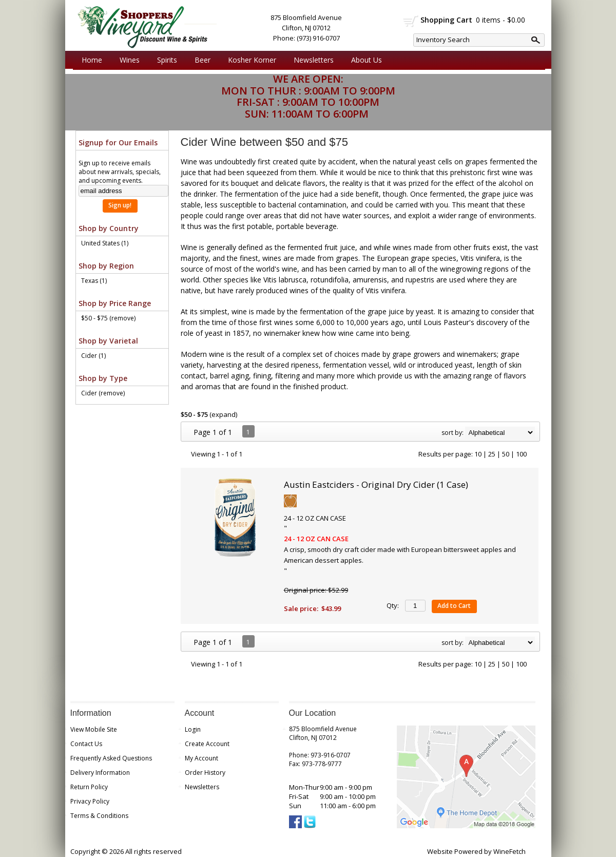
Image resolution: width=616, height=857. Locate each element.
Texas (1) (94, 281)
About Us (364, 60)
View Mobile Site (94, 729)
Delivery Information (100, 773)
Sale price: (301, 608)
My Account (201, 758)
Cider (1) (93, 356)
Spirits (165, 60)
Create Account (207, 744)
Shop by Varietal (108, 341)
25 (492, 454)
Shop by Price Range (115, 303)
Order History (205, 773)
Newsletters (314, 60)
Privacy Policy (90, 801)
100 (521, 454)
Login (193, 729)
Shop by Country (109, 228)
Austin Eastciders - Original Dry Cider (376, 484)
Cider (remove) (103, 393)
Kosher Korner (249, 60)
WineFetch (509, 851)
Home (92, 60)
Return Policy (89, 787)
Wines (127, 60)
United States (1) (105, 243)
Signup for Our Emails (118, 142)
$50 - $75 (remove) (108, 318)
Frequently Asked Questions (111, 758)
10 (478, 454)
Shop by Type (103, 378)
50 (506, 454)
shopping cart (411, 21)
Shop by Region (106, 266)
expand (224, 414)
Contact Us (86, 744)
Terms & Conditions (99, 816)
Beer (200, 60)
